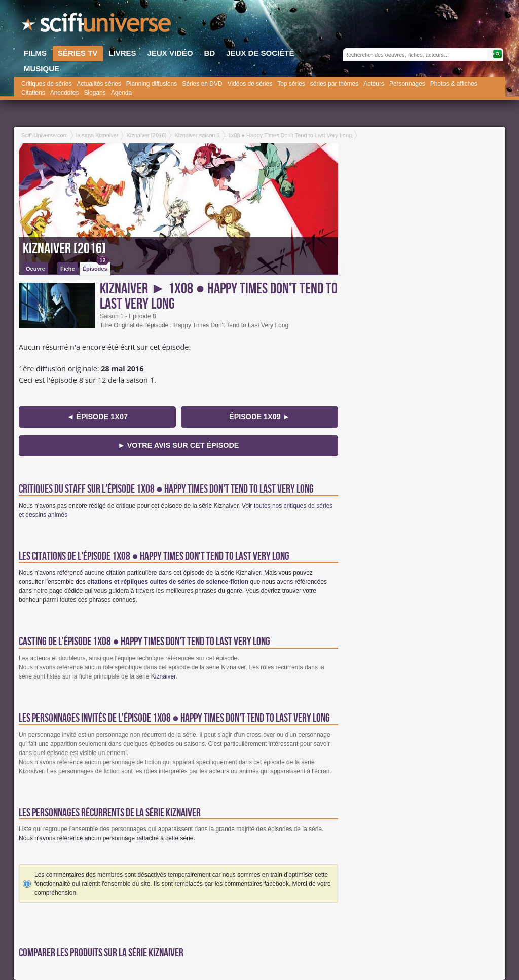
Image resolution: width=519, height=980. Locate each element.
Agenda (121, 93)
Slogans (95, 93)
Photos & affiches (454, 84)
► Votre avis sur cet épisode (179, 445)
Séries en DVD (202, 84)
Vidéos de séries (250, 84)
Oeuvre (35, 269)
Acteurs (374, 84)
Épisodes (96, 267)
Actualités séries (99, 84)
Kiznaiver (163, 676)
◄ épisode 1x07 (97, 417)
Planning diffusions (152, 84)
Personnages (407, 84)
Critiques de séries (46, 84)
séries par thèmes (334, 84)
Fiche (68, 269)
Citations (33, 93)
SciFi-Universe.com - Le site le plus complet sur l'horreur (97, 25)
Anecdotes (65, 93)
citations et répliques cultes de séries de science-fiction (168, 582)
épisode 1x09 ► (259, 417)
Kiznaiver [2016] (64, 249)
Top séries (291, 84)
